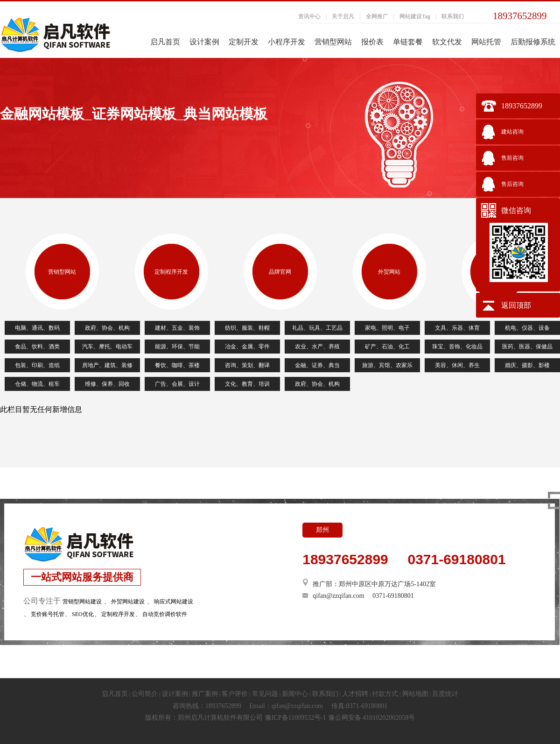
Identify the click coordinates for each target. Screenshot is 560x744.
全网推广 (377, 16)
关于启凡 (343, 16)
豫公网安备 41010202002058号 (372, 718)
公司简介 (145, 694)
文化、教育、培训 (247, 384)
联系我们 (453, 16)
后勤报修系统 (533, 42)
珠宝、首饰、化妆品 (457, 347)
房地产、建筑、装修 (107, 365)
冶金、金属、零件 (247, 347)
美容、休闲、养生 (457, 365)
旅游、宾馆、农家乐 (387, 365)
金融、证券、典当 (317, 365)
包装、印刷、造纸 (37, 365)
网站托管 (486, 42)
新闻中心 (295, 694)
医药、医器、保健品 (527, 347)
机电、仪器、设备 (527, 328)
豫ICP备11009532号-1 (296, 718)
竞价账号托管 (48, 614)
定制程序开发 (171, 272)
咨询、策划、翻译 (247, 365)
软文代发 (447, 42)
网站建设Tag (415, 16)
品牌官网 (280, 272)
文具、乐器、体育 (457, 328)
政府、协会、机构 (107, 328)
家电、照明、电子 (387, 328)
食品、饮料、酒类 (37, 347)
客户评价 (235, 694)
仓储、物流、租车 (37, 384)
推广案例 (205, 694)
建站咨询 (512, 132)
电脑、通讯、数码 (37, 328)
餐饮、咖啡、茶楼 (177, 365)
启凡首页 (165, 42)
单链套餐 (408, 42)
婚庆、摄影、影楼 (527, 365)
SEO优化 (83, 614)
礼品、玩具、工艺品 (317, 328)
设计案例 (204, 42)
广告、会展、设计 (177, 384)
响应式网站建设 (174, 602)
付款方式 (385, 694)
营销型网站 (333, 42)
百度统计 (445, 694)
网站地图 (415, 694)
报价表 (372, 42)
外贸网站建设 (128, 602)
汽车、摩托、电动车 (107, 347)
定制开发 (244, 42)
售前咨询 (512, 158)
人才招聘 (355, 694)
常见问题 (265, 694)
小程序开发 (287, 42)
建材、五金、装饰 (177, 328)
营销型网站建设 (82, 602)
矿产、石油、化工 (387, 347)
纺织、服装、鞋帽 (247, 328)
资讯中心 (309, 16)
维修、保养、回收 (107, 384)
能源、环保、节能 (177, 347)
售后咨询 (512, 184)
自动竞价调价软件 (165, 614)
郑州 (322, 530)
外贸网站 (389, 272)
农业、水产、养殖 (317, 347)
